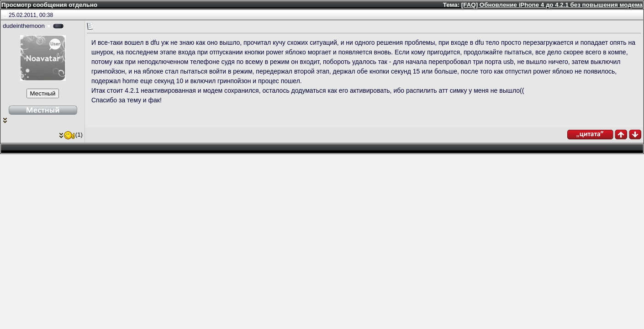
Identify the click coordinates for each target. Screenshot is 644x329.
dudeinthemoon (24, 26)
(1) (71, 135)
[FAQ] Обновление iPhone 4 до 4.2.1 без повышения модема (552, 5)
